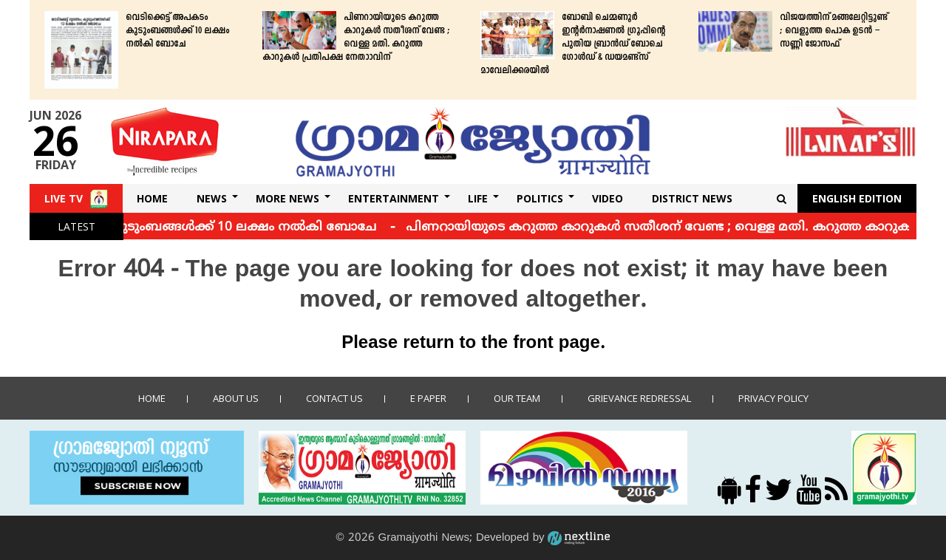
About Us (236, 398)
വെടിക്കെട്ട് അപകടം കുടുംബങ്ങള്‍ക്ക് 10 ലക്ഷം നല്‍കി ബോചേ (177, 31)
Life (478, 198)
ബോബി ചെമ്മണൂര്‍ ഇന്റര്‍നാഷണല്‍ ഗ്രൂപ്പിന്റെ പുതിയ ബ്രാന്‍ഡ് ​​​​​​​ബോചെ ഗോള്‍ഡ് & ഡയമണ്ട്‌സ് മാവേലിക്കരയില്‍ (573, 44)
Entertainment (394, 198)
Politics (540, 198)
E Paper (428, 398)
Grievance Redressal (639, 398)
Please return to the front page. (473, 344)
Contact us (334, 398)
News (212, 198)
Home (152, 198)
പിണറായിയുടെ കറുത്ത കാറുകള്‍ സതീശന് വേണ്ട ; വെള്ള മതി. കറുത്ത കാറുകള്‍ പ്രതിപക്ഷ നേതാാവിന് (356, 38)
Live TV (64, 198)
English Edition (857, 198)
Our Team (517, 398)
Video (608, 198)
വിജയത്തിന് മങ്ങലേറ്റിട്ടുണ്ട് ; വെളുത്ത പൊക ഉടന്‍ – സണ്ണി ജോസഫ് (834, 31)
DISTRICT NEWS (692, 198)
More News (287, 198)
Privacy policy (773, 398)
